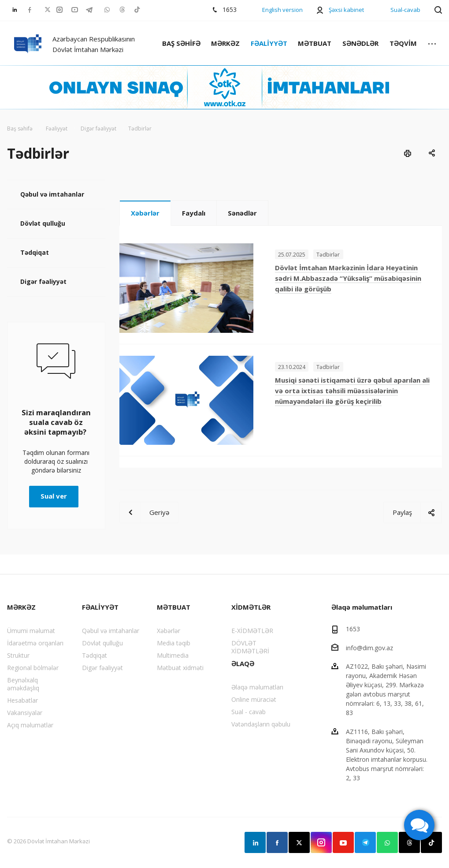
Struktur (18, 655)
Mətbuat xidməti (180, 668)
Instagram (321, 842)
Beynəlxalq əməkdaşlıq (23, 684)
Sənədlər (242, 213)
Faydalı (194, 213)
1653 (353, 629)
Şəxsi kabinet (346, 10)
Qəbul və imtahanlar (52, 194)
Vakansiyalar (25, 713)
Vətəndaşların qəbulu (261, 724)
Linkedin (255, 842)
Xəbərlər (145, 213)
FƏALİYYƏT (269, 43)
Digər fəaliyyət (43, 281)
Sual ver (54, 496)
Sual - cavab (249, 712)
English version (282, 10)
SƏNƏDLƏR (360, 43)
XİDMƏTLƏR (251, 607)
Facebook (277, 842)
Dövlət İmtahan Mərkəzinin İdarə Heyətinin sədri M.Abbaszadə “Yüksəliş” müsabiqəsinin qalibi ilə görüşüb (348, 278)
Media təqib (174, 643)
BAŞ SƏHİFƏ (181, 43)
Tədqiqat (35, 252)
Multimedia (173, 655)
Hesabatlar (22, 700)
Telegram (365, 842)
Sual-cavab (405, 10)
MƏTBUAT (315, 43)
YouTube (343, 842)
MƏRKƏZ (225, 43)
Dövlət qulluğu (43, 223)
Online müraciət (254, 699)
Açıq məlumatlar (30, 725)
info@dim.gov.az (369, 647)
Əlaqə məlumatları (257, 687)
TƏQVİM (403, 43)
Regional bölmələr (33, 668)
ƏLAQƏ (243, 663)
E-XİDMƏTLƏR (252, 631)
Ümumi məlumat (31, 631)
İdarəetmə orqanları (35, 643)
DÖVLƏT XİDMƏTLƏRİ (250, 647)
